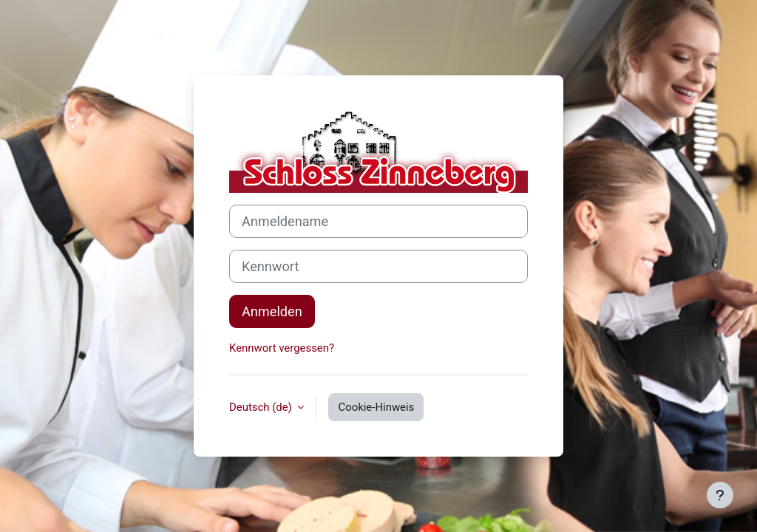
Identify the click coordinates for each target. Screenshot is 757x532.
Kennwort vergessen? (282, 348)
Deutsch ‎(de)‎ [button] (262, 407)
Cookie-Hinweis (376, 407)
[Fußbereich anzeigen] (720, 495)
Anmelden (272, 311)
